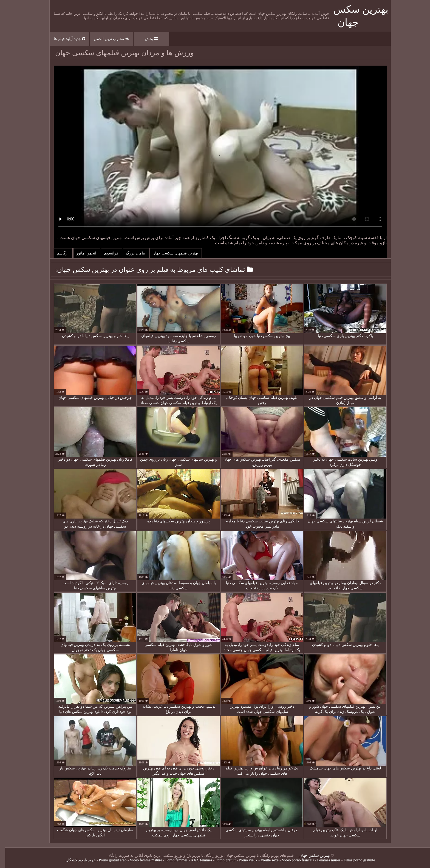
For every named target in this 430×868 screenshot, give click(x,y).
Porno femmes (171, 860)
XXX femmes (196, 860)
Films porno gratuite (354, 860)
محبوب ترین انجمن (106, 39)
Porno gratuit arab (107, 860)
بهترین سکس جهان (309, 856)
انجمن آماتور (82, 253)
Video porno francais (292, 860)
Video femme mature (141, 860)
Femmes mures (323, 860)
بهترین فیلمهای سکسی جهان (170, 253)
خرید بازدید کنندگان (75, 860)
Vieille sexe (264, 860)
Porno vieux (243, 860)
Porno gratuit (220, 860)
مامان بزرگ (131, 253)
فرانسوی (107, 253)
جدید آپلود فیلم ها (64, 39)
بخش (146, 39)
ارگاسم (58, 253)
